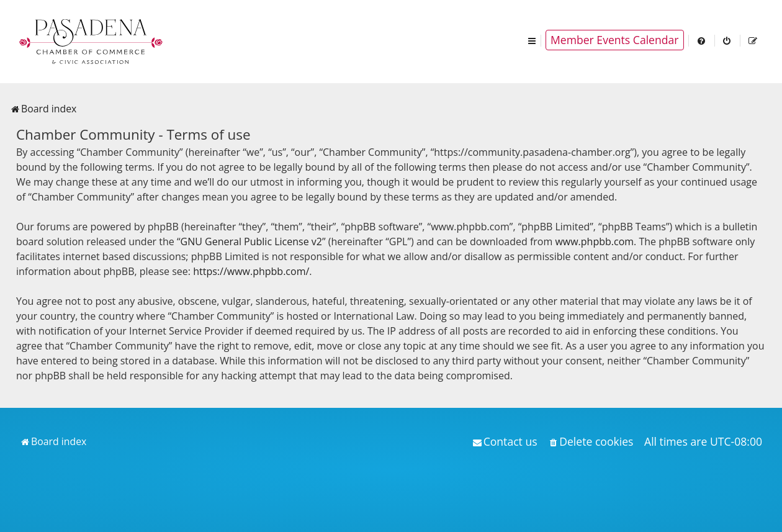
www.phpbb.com (594, 241)
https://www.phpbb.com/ (251, 271)
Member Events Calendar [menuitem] (615, 40)
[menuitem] (702, 40)
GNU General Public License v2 (251, 241)
